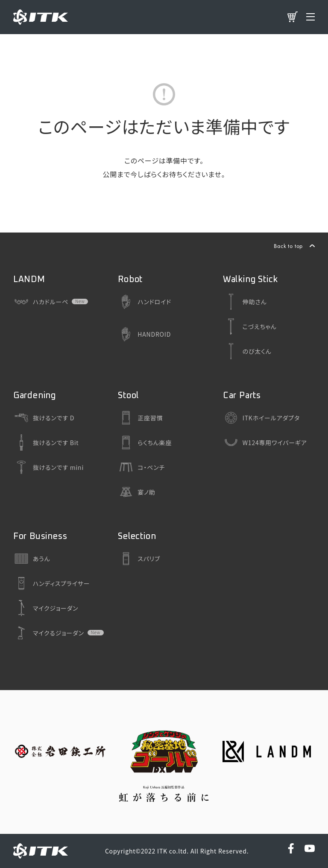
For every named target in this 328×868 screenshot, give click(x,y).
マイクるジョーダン (49, 633)
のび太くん (247, 351)
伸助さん (245, 302)
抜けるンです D (44, 418)
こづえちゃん (250, 326)
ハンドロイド (145, 302)
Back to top (288, 246)
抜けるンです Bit (46, 443)
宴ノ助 (136, 492)
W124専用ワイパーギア (265, 443)
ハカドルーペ (41, 302)
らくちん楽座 (145, 443)
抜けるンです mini (48, 467)
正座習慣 (140, 418)
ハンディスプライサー (52, 583)
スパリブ (139, 559)
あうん (32, 559)
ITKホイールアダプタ (261, 418)
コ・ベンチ (141, 467)
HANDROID (144, 334)
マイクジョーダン (46, 608)
